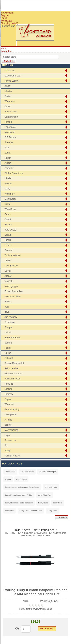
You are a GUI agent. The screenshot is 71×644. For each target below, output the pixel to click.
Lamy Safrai (53, 511)
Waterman (10, 101)
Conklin (8, 219)
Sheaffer (9, 142)
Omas (8, 214)
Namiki (8, 158)
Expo (7, 435)
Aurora (8, 163)
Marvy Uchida (11, 430)
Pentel (8, 348)
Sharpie (8, 327)
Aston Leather (12, 368)
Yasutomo (10, 322)
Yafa (7, 307)
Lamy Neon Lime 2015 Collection (19, 503)
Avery (7, 451)
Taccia (8, 240)
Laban (8, 235)
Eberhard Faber (12, 338)
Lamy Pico (10, 511)
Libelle (8, 178)
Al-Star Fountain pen (48, 472)
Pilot (7, 148)
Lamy (7, 189)
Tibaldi (8, 261)
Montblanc (10, 132)
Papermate (10, 127)
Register (5, 15)
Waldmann (10, 194)
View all (63, 517)
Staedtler (9, 168)
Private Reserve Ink (14, 363)
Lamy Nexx (43, 503)
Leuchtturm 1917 (13, 76)
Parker (8, 96)
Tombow (9, 394)
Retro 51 (9, 384)
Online (8, 353)
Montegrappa (11, 286)
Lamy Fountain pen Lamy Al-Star (19, 495)
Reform (8, 225)
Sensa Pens (11, 112)
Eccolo (8, 302)
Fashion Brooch (12, 379)
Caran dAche (11, 117)
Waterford (9, 404)
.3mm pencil (10, 472)
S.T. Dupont (11, 137)
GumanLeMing (12, 409)
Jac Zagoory (11, 317)
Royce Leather (12, 81)
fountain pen (21, 479)
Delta (7, 204)
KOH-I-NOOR (11, 266)
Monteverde (11, 199)
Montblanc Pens (13, 297)
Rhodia (8, 91)
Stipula (8, 399)
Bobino (8, 425)
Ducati (8, 271)
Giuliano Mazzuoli (14, 374)
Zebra (7, 153)
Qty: (18, 628)
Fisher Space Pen (14, 291)
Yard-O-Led (10, 230)
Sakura (8, 343)
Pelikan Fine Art (12, 456)
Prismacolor (11, 440)
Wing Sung (10, 209)
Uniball (8, 332)
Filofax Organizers (14, 173)
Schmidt (9, 358)
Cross (7, 107)
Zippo (7, 86)
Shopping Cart (8, 26)
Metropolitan (11, 415)
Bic (6, 445)
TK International (13, 255)
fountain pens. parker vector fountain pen (22, 487)
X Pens (8, 420)
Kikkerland (10, 71)
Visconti (9, 281)
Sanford (9, 250)
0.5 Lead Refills (27, 472)
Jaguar (8, 276)
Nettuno (9, 389)
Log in (4, 18)
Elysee (8, 245)
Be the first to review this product (35, 609)
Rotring (8, 122)
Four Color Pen (51, 487)
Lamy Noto (58, 503)
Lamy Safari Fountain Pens (31, 511)
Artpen (8, 479)
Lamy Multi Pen (44, 495)
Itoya (7, 312)
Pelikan (8, 184)
